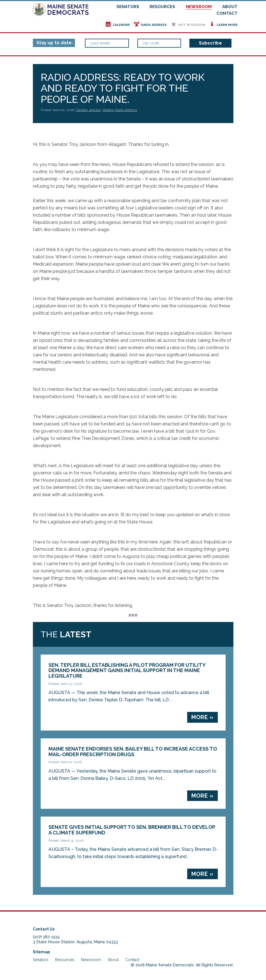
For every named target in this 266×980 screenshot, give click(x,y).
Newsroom (199, 7)
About (230, 7)
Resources (162, 7)
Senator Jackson (89, 110)
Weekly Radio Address (120, 110)
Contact (227, 13)
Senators (128, 7)
